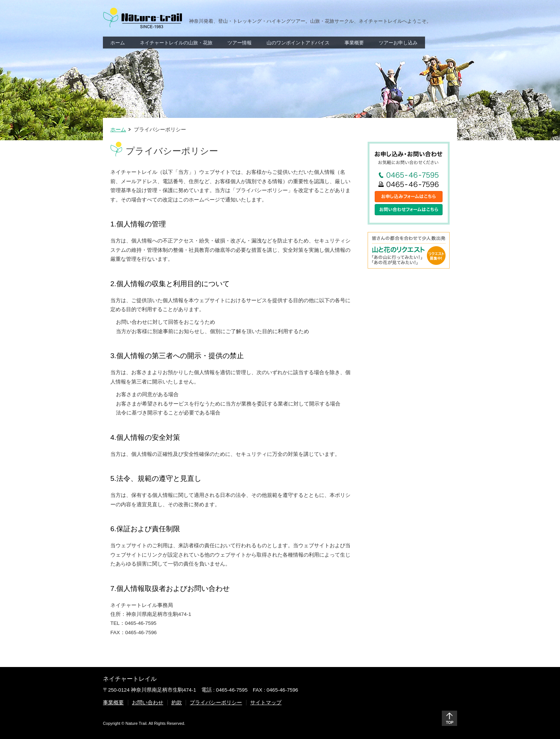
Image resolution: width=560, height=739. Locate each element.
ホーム (118, 130)
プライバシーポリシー (216, 703)
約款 (177, 703)
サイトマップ (266, 703)
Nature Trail (142, 18)
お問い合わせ (148, 703)
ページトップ (449, 718)
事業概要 (113, 703)
